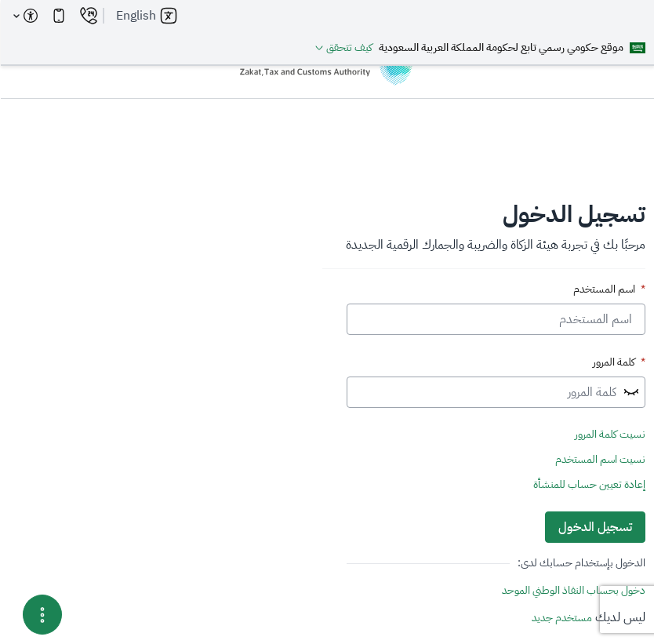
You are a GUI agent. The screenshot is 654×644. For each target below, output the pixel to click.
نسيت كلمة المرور (609, 435)
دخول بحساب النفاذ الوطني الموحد (573, 591)
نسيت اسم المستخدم (599, 460)
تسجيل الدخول (594, 527)
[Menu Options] (42, 615)
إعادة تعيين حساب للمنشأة (589, 485)
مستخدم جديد (561, 618)
